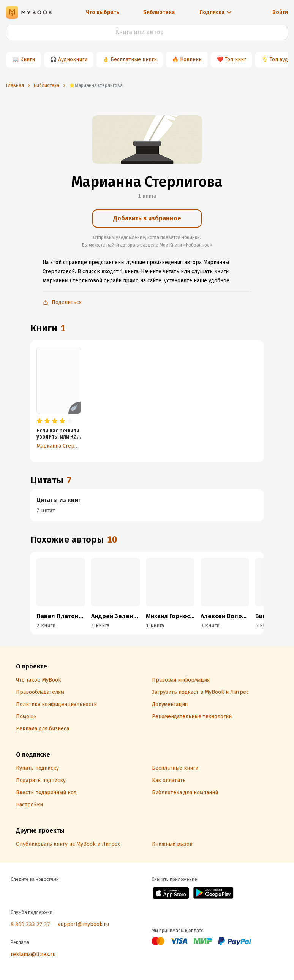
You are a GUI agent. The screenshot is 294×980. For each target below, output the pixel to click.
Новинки (191, 59)
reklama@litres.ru (33, 954)
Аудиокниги (73, 59)
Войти (280, 12)
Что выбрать (103, 12)
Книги (28, 59)
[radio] (40, 421)
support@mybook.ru (83, 924)
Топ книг (236, 59)
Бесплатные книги (134, 59)
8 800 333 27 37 (30, 924)
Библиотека (159, 12)
